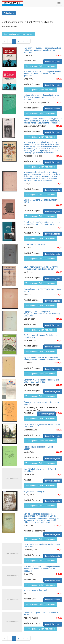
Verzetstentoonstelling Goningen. (38, 590)
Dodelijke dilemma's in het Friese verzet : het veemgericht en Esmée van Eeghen (43, 223)
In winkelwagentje (53, 62)
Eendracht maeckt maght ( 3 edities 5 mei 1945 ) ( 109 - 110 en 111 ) (41, 381)
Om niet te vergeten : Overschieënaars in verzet (41, 614)
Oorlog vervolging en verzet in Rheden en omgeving (41, 403)
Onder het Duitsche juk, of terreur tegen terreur (40, 201)
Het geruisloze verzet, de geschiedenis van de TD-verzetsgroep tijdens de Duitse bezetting (42, 97)
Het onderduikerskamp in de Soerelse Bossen (40, 448)
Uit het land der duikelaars (35, 245)
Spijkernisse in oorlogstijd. (35, 492)
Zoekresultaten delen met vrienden (18, 34)
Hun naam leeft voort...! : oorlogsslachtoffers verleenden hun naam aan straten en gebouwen (42, 50)
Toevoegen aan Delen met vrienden (40, 66)
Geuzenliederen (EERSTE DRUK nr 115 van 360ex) (43, 290)
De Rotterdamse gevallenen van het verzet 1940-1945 (42, 426)
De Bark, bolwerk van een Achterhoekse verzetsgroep (41, 336)
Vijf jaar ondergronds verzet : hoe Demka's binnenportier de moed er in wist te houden (42, 358)
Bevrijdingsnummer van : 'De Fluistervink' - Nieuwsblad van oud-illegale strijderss (42, 268)
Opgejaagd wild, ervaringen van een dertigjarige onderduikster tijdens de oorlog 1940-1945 (42, 314)
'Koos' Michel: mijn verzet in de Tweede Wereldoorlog (40, 470)
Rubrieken (9, 13)
